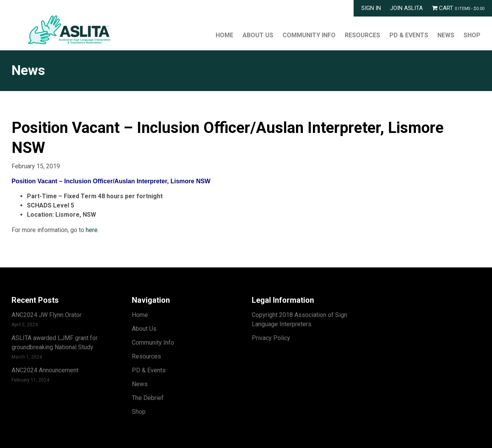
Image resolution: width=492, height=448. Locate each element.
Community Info (309, 35)
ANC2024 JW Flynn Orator (47, 315)
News (446, 35)
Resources (362, 35)
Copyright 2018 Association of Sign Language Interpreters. (299, 319)
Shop (472, 35)
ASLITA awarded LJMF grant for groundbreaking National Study (55, 343)
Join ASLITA (406, 8)
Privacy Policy (271, 338)
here (92, 230)
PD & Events (409, 35)
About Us (258, 35)
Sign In (371, 8)
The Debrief (148, 398)
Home (224, 35)
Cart (458, 8)
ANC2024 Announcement (45, 370)
